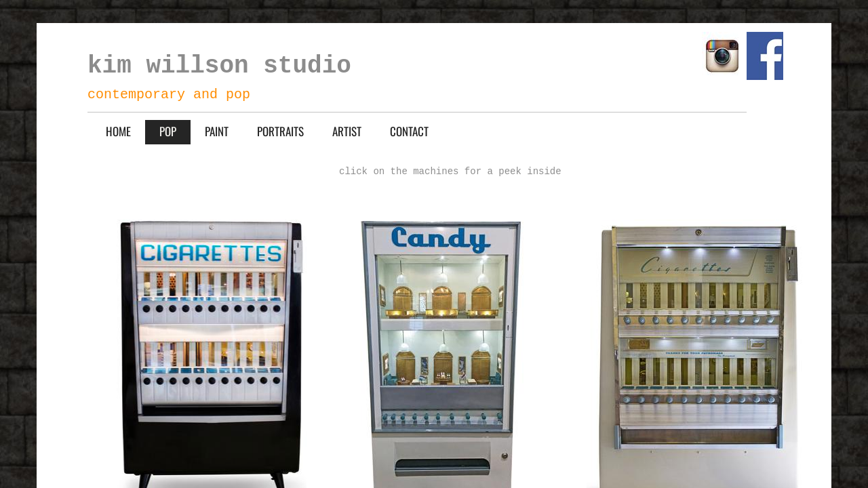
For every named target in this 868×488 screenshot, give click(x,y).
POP (168, 131)
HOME (118, 131)
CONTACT (409, 131)
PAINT (217, 131)
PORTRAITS (280, 131)
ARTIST (347, 131)
